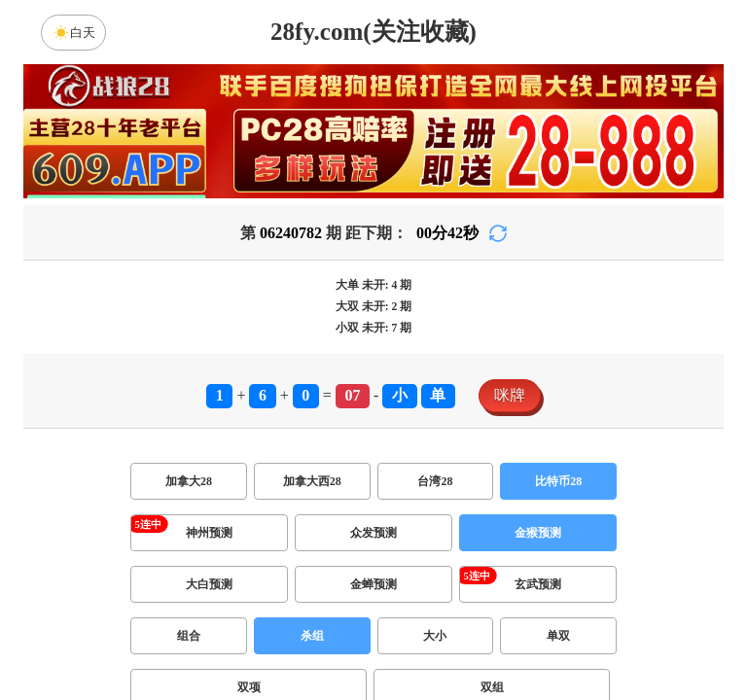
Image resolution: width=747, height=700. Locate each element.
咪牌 (510, 395)
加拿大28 (189, 481)
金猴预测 (538, 533)
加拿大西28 (312, 481)
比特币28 (558, 481)
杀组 (312, 636)
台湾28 (435, 481)
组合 (189, 636)
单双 (558, 636)
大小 (435, 636)
